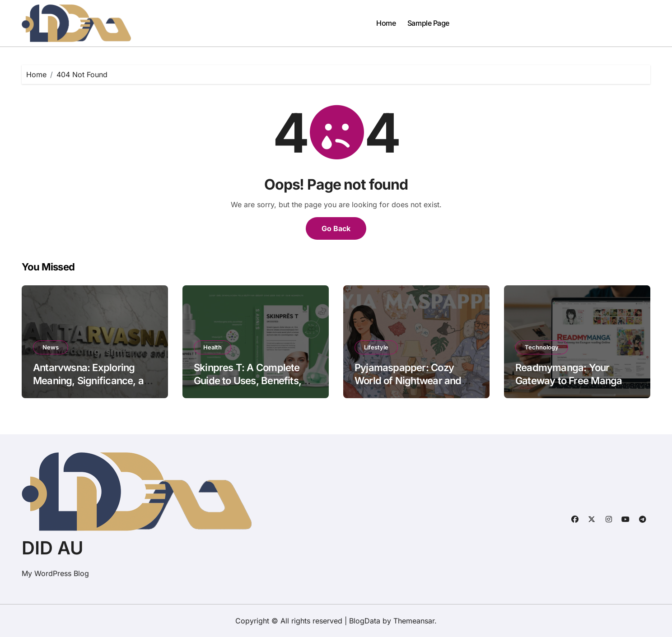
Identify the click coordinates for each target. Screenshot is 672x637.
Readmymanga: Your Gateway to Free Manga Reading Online (569, 380)
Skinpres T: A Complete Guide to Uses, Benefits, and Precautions (247, 380)
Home (386, 23)
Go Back (336, 228)
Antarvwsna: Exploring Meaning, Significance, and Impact (94, 380)
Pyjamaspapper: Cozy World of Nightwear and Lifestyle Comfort (408, 380)
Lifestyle (376, 347)
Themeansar (414, 621)
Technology (542, 347)
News (51, 347)
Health (212, 347)
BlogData (365, 621)
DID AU (52, 548)
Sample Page (428, 23)
